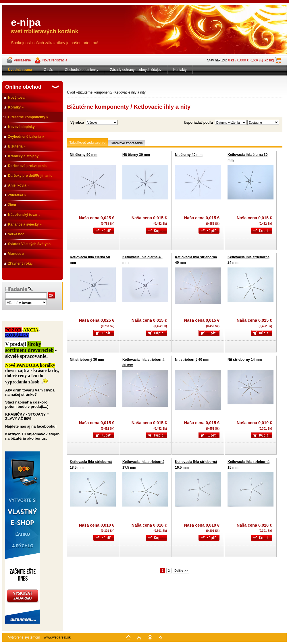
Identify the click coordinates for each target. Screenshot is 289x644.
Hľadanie (16, 289)
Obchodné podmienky (81, 70)
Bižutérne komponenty (95, 92)
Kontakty (180, 70)
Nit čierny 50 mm (84, 155)
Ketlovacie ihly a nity (130, 92)
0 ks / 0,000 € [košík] (251, 60)
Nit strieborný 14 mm (245, 360)
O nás (48, 70)
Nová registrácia (55, 60)
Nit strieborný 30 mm (87, 360)
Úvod (71, 92)
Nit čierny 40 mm (189, 155)
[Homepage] (20, 70)
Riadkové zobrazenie (127, 143)
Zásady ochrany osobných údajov (136, 70)
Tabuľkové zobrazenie (87, 142)
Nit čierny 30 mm (136, 155)
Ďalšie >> (181, 571)
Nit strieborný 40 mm (192, 360)
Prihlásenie (22, 60)
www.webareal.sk (57, 637)
